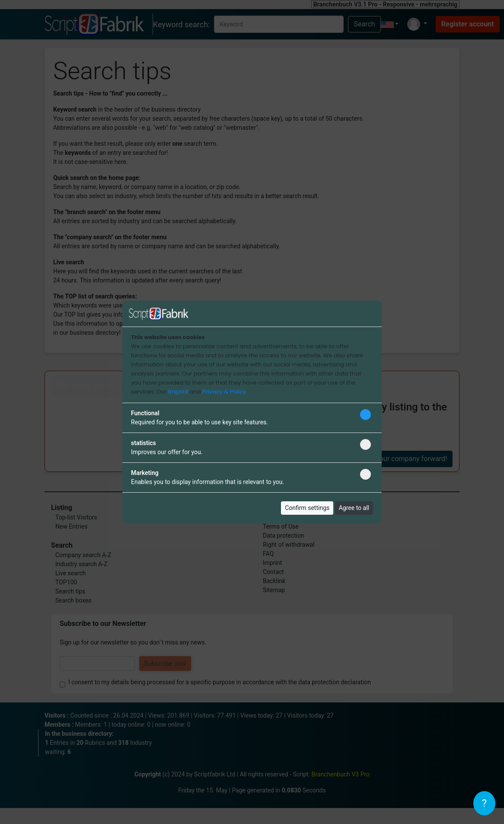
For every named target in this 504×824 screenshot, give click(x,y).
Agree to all (354, 508)
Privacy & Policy (224, 392)
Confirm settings (307, 508)
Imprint (178, 392)
